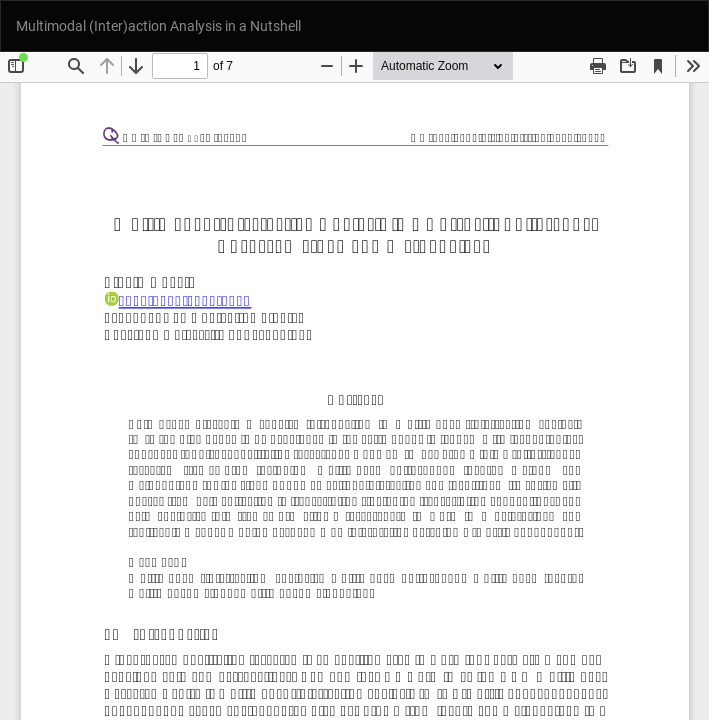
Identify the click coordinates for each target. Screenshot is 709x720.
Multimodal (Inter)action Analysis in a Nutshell (158, 26)
